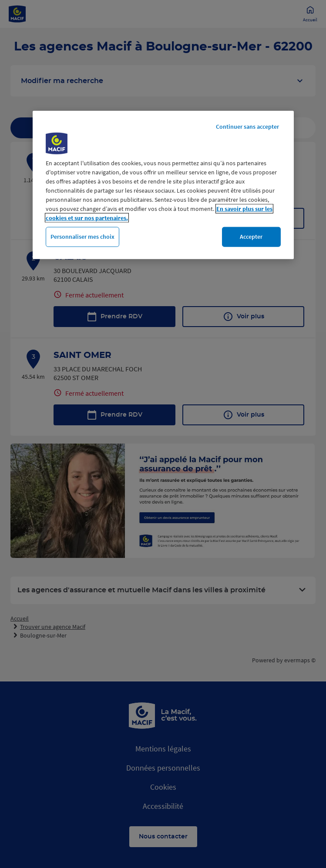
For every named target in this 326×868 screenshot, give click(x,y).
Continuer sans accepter (247, 127)
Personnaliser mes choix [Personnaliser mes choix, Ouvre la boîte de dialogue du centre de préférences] (82, 237)
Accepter (251, 237)
